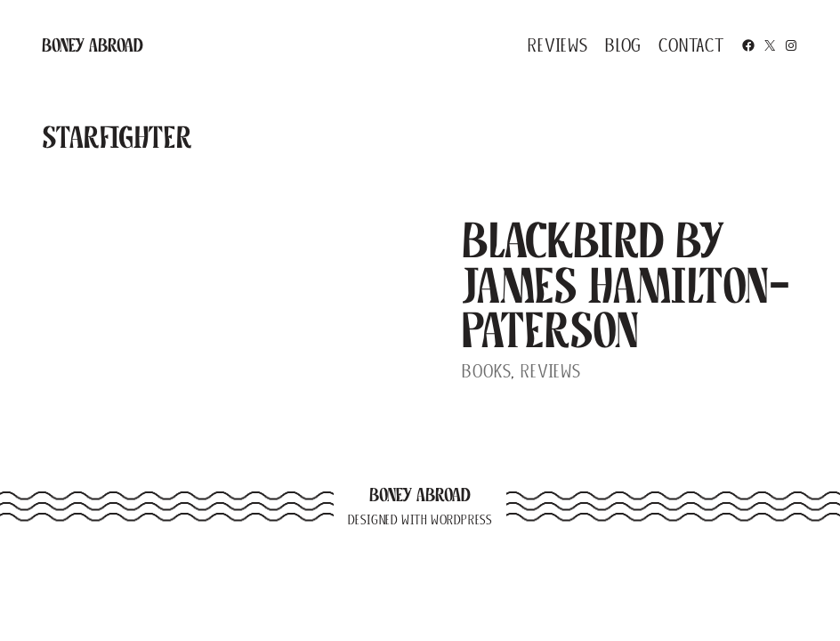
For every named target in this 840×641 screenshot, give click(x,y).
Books (486, 371)
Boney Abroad (93, 45)
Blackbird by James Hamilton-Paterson (626, 284)
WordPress (461, 519)
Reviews (551, 371)
